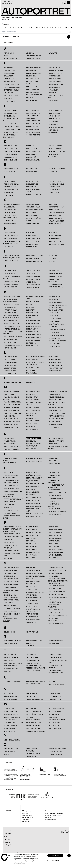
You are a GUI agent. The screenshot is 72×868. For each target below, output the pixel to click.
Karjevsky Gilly (10, 310)
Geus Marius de (10, 223)
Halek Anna (9, 246)
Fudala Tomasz (55, 190)
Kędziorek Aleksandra (13, 345)
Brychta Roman (55, 82)
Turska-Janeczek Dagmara (55, 666)
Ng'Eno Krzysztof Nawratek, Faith (33, 445)
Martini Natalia (32, 397)
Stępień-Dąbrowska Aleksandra (34, 610)
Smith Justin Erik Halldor (10, 620)
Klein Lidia (30, 307)
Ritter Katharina (33, 544)
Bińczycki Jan (32, 86)
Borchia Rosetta (55, 73)
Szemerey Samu (55, 602)
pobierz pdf (5, 19)
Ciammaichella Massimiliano (10, 136)
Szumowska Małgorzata (53, 619)
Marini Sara (31, 394)
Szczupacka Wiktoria (57, 591)
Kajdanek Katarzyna (12, 297)
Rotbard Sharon (55, 532)
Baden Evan (9, 67)
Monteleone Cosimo (57, 413)
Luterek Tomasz (55, 371)
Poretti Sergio (54, 490)
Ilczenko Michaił (33, 259)
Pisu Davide (31, 495)
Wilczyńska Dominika (35, 714)
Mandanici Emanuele (12, 422)
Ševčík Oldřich (10, 632)
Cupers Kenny (54, 116)
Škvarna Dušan (32, 632)
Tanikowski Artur (11, 657)
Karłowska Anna (11, 313)
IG (67, 832)
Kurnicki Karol (54, 344)
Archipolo (30, 53)
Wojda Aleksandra (56, 709)
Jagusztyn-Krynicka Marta (12, 277)
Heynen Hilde (32, 247)
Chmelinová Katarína (12, 126)
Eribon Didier (32, 169)
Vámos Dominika (10, 696)
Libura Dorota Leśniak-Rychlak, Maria (35, 363)
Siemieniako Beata (11, 584)
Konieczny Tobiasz (34, 326)
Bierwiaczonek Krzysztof (32, 83)
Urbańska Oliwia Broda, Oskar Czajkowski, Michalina (41, 683)
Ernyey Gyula (32, 172)
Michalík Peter (32, 429)
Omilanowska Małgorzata (54, 460)
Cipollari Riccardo (34, 121)
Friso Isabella (54, 187)
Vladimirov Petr (55, 699)
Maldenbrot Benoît (12, 410)
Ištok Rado (53, 261)
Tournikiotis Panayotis (13, 663)
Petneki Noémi (32, 472)
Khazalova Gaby (33, 302)
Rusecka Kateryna (56, 549)
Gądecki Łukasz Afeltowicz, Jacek (10, 216)
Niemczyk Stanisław (57, 441)
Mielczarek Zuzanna (57, 397)
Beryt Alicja (31, 70)
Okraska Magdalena (34, 459)
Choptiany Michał (11, 132)
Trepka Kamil (31, 655)
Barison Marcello (11, 84)
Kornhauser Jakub (34, 335)
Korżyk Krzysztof (34, 337)
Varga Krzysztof (11, 699)
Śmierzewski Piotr (11, 644)
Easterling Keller (11, 169)
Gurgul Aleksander (56, 221)
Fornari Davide (32, 184)
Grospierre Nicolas (57, 207)
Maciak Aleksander (12, 391)
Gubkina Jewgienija (56, 213)
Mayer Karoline (32, 408)
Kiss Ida (29, 304)
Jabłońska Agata (11, 271)
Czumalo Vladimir (56, 127)
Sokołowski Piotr (33, 570)
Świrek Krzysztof (56, 641)
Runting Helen (54, 544)
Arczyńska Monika (34, 56)
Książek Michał (54, 338)
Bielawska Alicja (33, 79)
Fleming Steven (32, 181)
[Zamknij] (69, 856)
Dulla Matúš (31, 157)
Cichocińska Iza (33, 110)
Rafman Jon (9, 539)
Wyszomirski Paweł (56, 728)
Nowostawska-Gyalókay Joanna (58, 448)
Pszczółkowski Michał (58, 512)
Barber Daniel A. (10, 82)
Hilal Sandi (53, 233)
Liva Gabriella (32, 373)
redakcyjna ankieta (34, 532)
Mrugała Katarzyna (56, 419)
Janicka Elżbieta (11, 287)
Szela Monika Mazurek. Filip (57, 598)
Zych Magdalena (55, 752)
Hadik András (9, 233)
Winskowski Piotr (33, 720)
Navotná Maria (10, 441)
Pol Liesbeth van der (35, 514)
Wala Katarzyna (10, 711)
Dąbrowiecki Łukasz (12, 152)
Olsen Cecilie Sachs (34, 461)
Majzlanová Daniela (12, 405)
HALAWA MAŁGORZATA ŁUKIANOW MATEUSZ (12, 242)
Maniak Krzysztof (11, 424)
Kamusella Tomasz (12, 304)
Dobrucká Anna (10, 157)
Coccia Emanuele (33, 129)
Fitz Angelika (9, 195)
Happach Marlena (33, 238)
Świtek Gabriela (55, 644)
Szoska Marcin (55, 613)
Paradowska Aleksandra (9, 495)
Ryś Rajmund (54, 558)
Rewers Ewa (31, 538)
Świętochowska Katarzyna (32, 645)
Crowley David (55, 113)
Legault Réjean (10, 371)
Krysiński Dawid (55, 332)
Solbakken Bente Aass (35, 573)
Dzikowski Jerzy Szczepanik (55, 155)
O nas (6, 837)
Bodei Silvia (31, 98)
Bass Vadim (8, 93)
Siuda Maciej (9, 603)
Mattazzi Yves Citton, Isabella (34, 404)
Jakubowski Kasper (12, 281)
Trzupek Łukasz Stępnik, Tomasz (58, 661)
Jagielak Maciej (10, 274)
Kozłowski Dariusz (56, 302)
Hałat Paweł (31, 236)
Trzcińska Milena (55, 655)
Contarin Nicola (55, 110)
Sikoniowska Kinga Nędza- (11, 591)
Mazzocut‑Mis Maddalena (31, 414)
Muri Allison (54, 427)
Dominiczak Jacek (11, 160)
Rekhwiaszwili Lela (34, 535)
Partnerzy (7, 839)
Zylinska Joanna (55, 754)
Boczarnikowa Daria (34, 95)
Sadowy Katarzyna (12, 568)
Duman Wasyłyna (33, 160)
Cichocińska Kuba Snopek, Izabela (33, 114)
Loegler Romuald (56, 360)
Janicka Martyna (33, 271)
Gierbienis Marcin (33, 204)
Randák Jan (9, 548)
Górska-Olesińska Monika (33, 219)
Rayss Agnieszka (33, 530)
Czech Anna (53, 122)
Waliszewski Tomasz (12, 717)
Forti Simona (31, 187)
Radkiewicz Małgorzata (13, 537)
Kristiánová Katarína (57, 324)
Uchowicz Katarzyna (12, 682)
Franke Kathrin (55, 181)
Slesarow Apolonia (12, 608)
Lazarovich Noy (10, 365)
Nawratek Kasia (10, 444)
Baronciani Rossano (12, 87)
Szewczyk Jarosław (57, 610)
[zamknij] (69, 37)
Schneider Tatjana (11, 582)
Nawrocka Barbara (12, 449)
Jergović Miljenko (56, 274)
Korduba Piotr (32, 332)
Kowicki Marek (54, 297)
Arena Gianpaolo (33, 59)
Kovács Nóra (31, 343)
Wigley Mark (31, 709)
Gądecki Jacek (10, 213)
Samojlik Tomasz (11, 570)
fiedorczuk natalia (12, 184)
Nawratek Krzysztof (12, 447)
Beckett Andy (9, 101)
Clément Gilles (32, 126)
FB (63, 832)
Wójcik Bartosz (55, 723)
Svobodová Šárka (56, 568)
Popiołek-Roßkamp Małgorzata (56, 486)
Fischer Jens (9, 192)
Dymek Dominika (55, 149)
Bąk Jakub (8, 98)
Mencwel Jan (32, 424)
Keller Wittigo (10, 342)
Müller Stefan (54, 422)
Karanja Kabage (10, 307)
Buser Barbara (55, 100)
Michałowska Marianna (58, 391)
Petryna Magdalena (34, 478)
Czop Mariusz (54, 124)
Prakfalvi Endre (55, 496)
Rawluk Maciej (32, 527)
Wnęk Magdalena (33, 728)
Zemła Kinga (31, 757)
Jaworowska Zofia (34, 285)
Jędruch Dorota (55, 276)
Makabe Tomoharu (11, 408)
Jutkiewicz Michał (56, 287)
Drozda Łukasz (32, 149)
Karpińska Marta (11, 321)
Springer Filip (32, 587)
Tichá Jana (8, 660)
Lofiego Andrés (55, 362)
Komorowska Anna (34, 321)
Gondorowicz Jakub (34, 210)
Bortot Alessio (55, 79)
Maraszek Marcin (11, 427)
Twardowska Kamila (57, 673)
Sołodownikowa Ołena (36, 576)
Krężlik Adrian (54, 321)
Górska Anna (32, 215)
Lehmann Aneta (10, 374)
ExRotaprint (53, 172)
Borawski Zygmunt (56, 70)
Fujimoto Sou (54, 192)
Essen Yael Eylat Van (57, 169)
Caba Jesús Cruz (11, 110)
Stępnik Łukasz (32, 614)
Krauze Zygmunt (55, 318)
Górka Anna (31, 213)
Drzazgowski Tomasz (35, 152)
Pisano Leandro (33, 492)
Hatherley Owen (33, 241)
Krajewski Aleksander (58, 305)
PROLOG (52, 501)
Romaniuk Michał (33, 552)
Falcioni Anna (10, 181)
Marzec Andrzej (33, 400)
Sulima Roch (31, 622)
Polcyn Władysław (34, 517)
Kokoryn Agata (32, 313)
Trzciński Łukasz (55, 657)
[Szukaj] (70, 32)
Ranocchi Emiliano (12, 551)
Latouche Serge (10, 362)
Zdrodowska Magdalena (31, 750)
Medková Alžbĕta (33, 421)
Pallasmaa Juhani (11, 483)
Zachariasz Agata (11, 749)
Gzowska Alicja (55, 224)
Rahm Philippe (9, 542)
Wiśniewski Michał (34, 723)
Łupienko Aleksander (12, 383)
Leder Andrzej (10, 368)
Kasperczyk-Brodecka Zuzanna (13, 333)
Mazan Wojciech (33, 410)
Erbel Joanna (9, 172)
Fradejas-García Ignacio (33, 191)
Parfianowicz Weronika (14, 499)
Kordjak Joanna (33, 329)
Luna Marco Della (56, 368)
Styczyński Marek (33, 620)
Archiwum (7, 834)
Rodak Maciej (32, 547)
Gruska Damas (54, 210)
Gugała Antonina (55, 218)
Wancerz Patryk (11, 720)
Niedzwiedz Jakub (56, 438)
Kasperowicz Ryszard (13, 337)
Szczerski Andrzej (56, 586)
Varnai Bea (31, 696)
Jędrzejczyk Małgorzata (53, 280)
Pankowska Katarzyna (13, 491)
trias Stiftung (32, 657)
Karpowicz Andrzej (12, 326)
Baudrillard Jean (11, 96)
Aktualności (8, 831)
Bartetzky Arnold (11, 90)
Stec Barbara (32, 601)
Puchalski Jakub (55, 514)
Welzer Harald (10, 728)
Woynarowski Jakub (57, 720)
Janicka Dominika (11, 284)
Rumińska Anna (55, 541)
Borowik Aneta (55, 76)
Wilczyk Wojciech (34, 711)
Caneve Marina (10, 116)
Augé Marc (53, 53)
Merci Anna (31, 426)
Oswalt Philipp (54, 463)
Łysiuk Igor (31, 383)
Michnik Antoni (54, 394)
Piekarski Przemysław (35, 484)
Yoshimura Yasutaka (12, 740)
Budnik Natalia (54, 87)
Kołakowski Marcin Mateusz (34, 317)
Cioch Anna (31, 118)
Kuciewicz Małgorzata (58, 341)
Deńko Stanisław (11, 154)
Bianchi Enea (31, 76)
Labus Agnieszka (11, 357)
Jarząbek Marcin (33, 276)
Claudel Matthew (33, 124)
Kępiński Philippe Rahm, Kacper (35, 298)
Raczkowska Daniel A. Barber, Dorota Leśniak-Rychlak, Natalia (13, 529)
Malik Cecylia (9, 416)
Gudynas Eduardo (56, 215)
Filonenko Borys (11, 187)
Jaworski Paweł (33, 288)
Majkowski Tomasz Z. (12, 402)
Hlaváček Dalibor (56, 236)
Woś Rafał (53, 717)
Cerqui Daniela (10, 124)
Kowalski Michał (33, 346)
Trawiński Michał (11, 669)
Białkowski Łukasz (34, 73)
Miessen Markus (55, 400)
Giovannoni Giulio (33, 207)
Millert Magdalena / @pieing (56, 404)
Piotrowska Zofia (33, 486)
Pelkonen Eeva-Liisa (12, 510)
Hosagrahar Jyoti (56, 238)
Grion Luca (53, 204)
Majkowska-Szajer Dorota (11, 398)
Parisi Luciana (10, 502)
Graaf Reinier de (33, 223)
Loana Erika (53, 357)
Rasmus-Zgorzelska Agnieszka (12, 555)
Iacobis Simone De (11, 261)
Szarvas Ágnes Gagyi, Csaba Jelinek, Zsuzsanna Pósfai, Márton (58, 581)
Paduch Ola (9, 472)
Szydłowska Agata (56, 623)
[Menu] (68, 3)
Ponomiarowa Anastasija (54, 481)
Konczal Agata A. (33, 323)
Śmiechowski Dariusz (13, 641)
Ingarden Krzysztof (34, 261)
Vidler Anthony (55, 696)
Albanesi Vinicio (10, 59)
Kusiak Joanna (54, 347)
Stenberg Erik (32, 606)
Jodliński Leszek (55, 284)
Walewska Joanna (11, 714)
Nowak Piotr (54, 444)
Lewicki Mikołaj (32, 360)
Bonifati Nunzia (32, 100)
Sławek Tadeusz (10, 611)
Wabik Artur (9, 709)
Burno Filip (53, 93)
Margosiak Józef (33, 391)
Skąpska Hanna (10, 606)
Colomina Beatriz (33, 135)
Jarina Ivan (31, 274)
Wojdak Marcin (55, 711)
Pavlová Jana (9, 507)
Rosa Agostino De (33, 558)
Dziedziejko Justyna (57, 152)
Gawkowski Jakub (11, 210)
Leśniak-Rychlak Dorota (36, 357)
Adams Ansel (9, 53)
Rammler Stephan (11, 545)
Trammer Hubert (11, 666)
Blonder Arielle (33, 92)
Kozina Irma (53, 299)
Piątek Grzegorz (33, 481)
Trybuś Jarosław (33, 671)
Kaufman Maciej (10, 339)
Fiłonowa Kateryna (12, 190)
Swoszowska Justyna (57, 570)
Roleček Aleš (32, 549)
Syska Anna (53, 576)
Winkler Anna (32, 717)
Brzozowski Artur (56, 84)
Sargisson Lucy (10, 573)
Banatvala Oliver (11, 79)
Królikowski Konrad (57, 330)
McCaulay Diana (33, 418)
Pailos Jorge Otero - (12, 480)
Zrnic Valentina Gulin (57, 749)
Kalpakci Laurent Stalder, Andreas (10, 300)
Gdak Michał (9, 220)
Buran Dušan (54, 90)
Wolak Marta (54, 714)
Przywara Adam (55, 509)
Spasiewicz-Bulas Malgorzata (33, 583)
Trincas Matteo (33, 660)
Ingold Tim (53, 256)
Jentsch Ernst (54, 271)
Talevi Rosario (10, 655)
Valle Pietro (9, 693)
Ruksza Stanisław (56, 538)
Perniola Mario (10, 513)
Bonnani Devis (54, 67)
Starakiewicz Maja (34, 598)
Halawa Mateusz (11, 238)
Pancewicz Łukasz (11, 486)
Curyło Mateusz (55, 119)
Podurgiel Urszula (34, 506)
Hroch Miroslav (55, 241)
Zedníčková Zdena (33, 754)
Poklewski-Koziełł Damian (33, 510)
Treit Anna (8, 671)
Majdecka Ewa (10, 394)
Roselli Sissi (54, 527)
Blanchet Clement (34, 89)
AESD (6, 56)
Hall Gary (30, 233)
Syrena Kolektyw (56, 573)
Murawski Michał (55, 424)
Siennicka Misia (10, 587)
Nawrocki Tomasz (33, 438)
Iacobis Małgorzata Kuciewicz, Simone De (12, 257)
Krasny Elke (53, 313)
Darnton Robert (11, 146)
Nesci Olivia (31, 441)
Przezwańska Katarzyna (54, 505)
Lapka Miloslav (10, 360)
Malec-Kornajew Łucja (13, 413)
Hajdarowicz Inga (11, 236)
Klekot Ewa (31, 310)
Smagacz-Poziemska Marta (12, 615)
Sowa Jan (30, 579)
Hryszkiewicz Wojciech (58, 244)
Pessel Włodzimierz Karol (12, 517)
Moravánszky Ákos (56, 416)
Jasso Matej (31, 282)
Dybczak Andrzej (56, 146)
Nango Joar (9, 438)
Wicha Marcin (10, 731)
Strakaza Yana (32, 617)
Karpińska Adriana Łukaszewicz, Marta (11, 317)
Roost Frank (31, 555)
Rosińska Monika (55, 530)
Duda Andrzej (32, 154)
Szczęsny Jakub (55, 589)
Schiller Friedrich (12, 579)
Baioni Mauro (9, 70)
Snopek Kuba (31, 568)
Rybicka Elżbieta (55, 555)
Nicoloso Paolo (33, 449)
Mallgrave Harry (11, 419)
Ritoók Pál (30, 541)
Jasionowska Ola (33, 279)
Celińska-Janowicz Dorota (11, 120)
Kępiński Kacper (10, 348)
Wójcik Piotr (54, 725)
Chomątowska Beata (12, 129)
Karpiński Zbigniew (11, 323)
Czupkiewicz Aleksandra (53, 131)
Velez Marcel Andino (35, 699)
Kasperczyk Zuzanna (12, 329)
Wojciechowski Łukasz (36, 731)
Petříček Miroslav (34, 475)
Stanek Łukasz (32, 589)
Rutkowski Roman (56, 552)
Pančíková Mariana (12, 488)
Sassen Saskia (10, 576)
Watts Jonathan (11, 725)
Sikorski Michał (10, 595)
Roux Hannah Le (55, 535)
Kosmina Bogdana (33, 340)
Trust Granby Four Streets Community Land (35, 667)
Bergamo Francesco (35, 67)
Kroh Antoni (54, 327)
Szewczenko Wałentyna (53, 606)
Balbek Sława (9, 73)
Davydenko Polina (11, 149)
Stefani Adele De (33, 603)
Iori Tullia (53, 259)
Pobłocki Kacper (33, 500)
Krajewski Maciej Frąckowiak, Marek (55, 309)
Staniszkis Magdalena (35, 592)
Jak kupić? (7, 845)
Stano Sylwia (32, 595)
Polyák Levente (55, 472)
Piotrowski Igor (33, 489)
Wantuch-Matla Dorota (13, 723)
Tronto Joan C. (32, 663)
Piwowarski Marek (34, 498)
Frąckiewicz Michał (56, 184)
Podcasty (7, 842)
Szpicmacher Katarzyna (58, 615)
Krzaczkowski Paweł (57, 335)
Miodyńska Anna (55, 410)
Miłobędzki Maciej (56, 408)
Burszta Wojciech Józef (56, 97)
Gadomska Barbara (12, 204)
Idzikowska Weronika (35, 256)
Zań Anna (8, 754)
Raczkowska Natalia (12, 534)
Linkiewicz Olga (32, 367)
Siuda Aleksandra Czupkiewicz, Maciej (11, 599)
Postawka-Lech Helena (58, 493)
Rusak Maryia (54, 547)
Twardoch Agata (55, 670)
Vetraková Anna (55, 693)
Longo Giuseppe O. (56, 365)
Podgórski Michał (33, 503)
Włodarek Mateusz (34, 725)
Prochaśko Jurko (56, 498)
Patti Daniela (9, 505)
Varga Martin (32, 693)
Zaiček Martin (10, 752)
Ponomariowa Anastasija (54, 476)
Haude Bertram (32, 244)
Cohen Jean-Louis (33, 132)
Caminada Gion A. (11, 113)
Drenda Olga (31, 146)
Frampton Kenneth (34, 195)
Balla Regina (9, 76)
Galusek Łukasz (10, 207)
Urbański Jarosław (56, 685)
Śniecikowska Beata (34, 641)
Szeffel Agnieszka (56, 594)
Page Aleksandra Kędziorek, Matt (10, 476)
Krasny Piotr (54, 316)
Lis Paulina (31, 370)
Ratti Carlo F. (9, 558)
